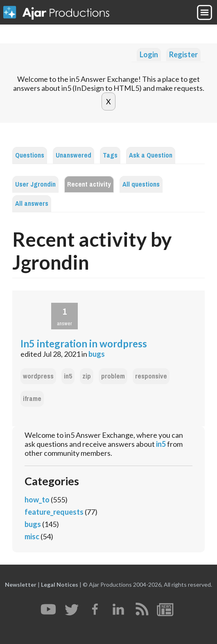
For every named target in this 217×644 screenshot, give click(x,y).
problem (113, 376)
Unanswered (73, 155)
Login (149, 54)
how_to (37, 500)
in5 (68, 376)
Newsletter (21, 584)
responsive (151, 376)
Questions (30, 155)
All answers (32, 204)
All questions (141, 184)
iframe (32, 399)
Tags (110, 155)
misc (32, 536)
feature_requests (54, 512)
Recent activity (89, 184)
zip (87, 376)
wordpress (38, 376)
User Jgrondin (35, 184)
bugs (97, 354)
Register (183, 54)
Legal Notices (60, 584)
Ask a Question (151, 155)
